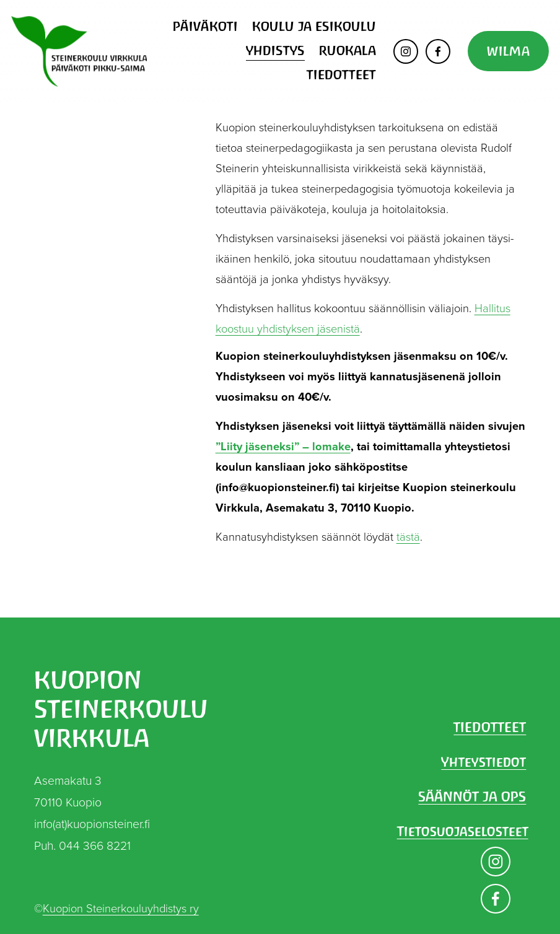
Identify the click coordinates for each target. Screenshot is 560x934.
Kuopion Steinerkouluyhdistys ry (121, 908)
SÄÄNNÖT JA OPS (472, 797)
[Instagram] (406, 51)
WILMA (508, 51)
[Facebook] (438, 51)
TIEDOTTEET (341, 75)
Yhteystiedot (483, 762)
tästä (408, 536)
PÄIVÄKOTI (205, 26)
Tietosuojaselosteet (463, 831)
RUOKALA (348, 50)
